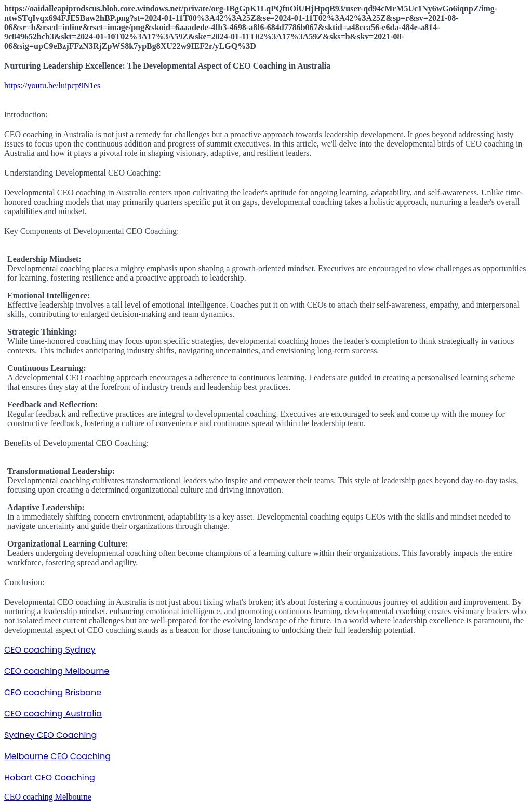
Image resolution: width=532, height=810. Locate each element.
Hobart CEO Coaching (50, 778)
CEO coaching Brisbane (53, 692)
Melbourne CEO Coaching (57, 756)
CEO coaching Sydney (50, 650)
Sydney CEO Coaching (50, 735)
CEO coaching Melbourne (57, 671)
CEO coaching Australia (53, 714)
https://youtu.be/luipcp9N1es (52, 85)
